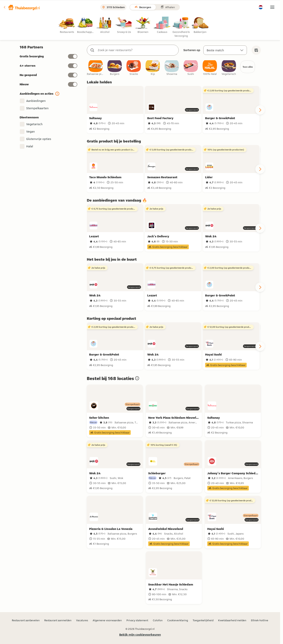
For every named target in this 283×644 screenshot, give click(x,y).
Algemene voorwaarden (107, 620)
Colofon (158, 620)
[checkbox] (96, 69)
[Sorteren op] (225, 50)
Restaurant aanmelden (58, 620)
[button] (22, 7)
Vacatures (82, 620)
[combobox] (137, 50)
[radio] (68, 25)
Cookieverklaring (178, 620)
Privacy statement (137, 620)
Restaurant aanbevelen (26, 620)
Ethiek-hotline (260, 620)
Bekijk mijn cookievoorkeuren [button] (140, 635)
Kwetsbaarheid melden (232, 620)
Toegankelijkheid (203, 620)
